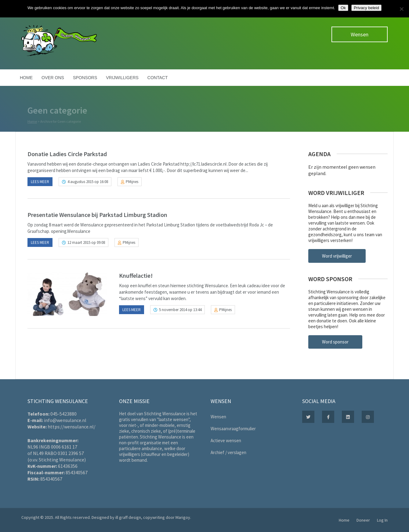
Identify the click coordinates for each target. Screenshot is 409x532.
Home (26, 78)
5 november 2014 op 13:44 (180, 310)
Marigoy (183, 517)
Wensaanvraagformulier (233, 429)
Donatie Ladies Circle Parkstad (67, 154)
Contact (158, 78)
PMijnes (132, 182)
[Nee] (401, 9)
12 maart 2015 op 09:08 (86, 242)
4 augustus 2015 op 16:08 (88, 182)
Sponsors (85, 78)
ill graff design (128, 517)
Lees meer (40, 182)
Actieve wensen (226, 440)
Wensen (360, 34)
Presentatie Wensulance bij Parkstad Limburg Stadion (97, 215)
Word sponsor (335, 342)
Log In (382, 520)
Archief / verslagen (228, 452)
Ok (343, 8)
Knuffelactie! (136, 275)
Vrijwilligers (122, 78)
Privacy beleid (366, 8)
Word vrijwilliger (337, 256)
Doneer (363, 520)
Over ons (53, 78)
